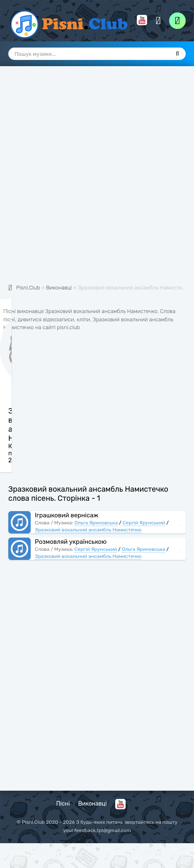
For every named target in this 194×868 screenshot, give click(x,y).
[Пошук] (177, 54)
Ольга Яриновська (96, 523)
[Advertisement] (97, 179)
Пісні (63, 804)
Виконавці (92, 804)
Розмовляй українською (71, 542)
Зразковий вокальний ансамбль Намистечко (88, 530)
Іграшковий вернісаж (67, 515)
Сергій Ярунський (144, 523)
